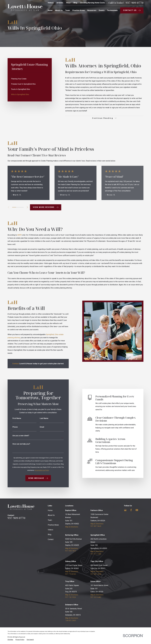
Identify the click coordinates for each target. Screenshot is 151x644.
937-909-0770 (135, 3)
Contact (51, 539)
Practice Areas (53, 525)
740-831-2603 (71, 620)
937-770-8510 (71, 574)
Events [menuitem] (102, 10)
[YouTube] (137, 510)
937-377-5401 (96, 554)
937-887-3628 (96, 574)
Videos (51, 3)
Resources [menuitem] (92, 10)
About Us (51, 515)
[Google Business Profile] (125, 510)
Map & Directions (72, 527)
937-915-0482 (96, 597)
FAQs (68, 3)
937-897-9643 (96, 526)
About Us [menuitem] (59, 10)
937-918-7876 (71, 551)
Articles (60, 3)
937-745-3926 (71, 597)
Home (50, 510)
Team (50, 520)
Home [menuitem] (50, 10)
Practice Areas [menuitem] (79, 10)
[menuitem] (30, 79)
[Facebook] (131, 510)
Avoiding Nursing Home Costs (93, 3)
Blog (75, 3)
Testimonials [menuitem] (112, 10)
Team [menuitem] (67, 10)
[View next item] (27, 207)
